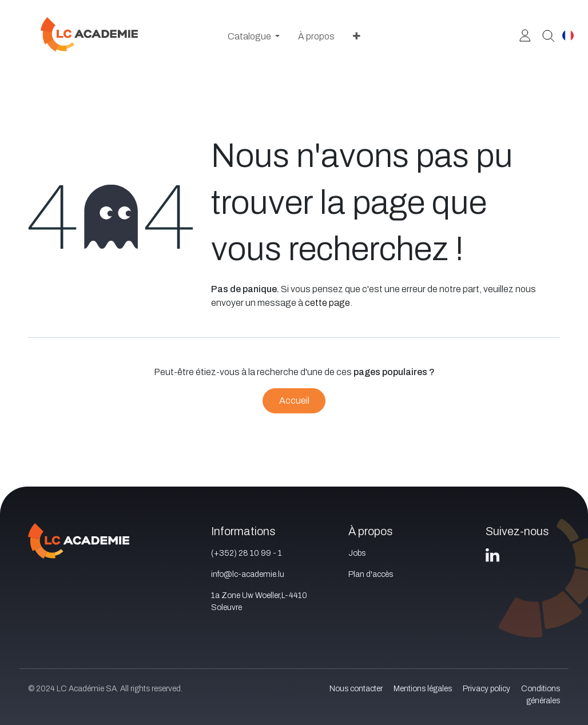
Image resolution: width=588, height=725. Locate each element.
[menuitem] (254, 37)
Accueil (294, 401)
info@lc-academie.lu (248, 574)
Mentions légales (423, 689)
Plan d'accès (371, 574)
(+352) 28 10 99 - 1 (247, 553)
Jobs (357, 553)
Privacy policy (486, 689)
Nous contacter (356, 689)
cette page (327, 303)
